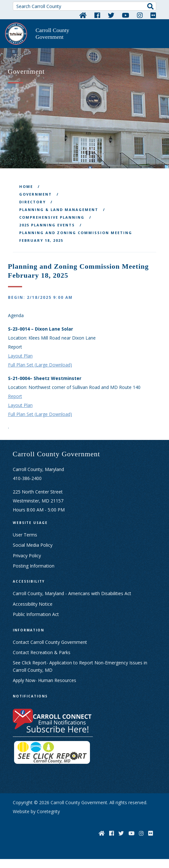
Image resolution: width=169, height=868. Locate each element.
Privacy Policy (27, 556)
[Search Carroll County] (85, 6)
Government (36, 194)
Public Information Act (36, 614)
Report (15, 396)
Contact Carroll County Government (50, 642)
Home (26, 186)
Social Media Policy (33, 545)
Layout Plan (20, 356)
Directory (32, 202)
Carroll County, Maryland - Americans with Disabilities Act (72, 593)
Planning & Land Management (59, 210)
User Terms (25, 535)
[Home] (83, 15)
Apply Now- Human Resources (44, 680)
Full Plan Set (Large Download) (40, 365)
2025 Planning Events (47, 225)
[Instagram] (140, 15)
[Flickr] (153, 15)
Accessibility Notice (33, 604)
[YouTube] (126, 15)
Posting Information (34, 566)
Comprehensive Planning (52, 217)
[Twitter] (111, 15)
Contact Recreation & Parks (42, 652)
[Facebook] (97, 15)
